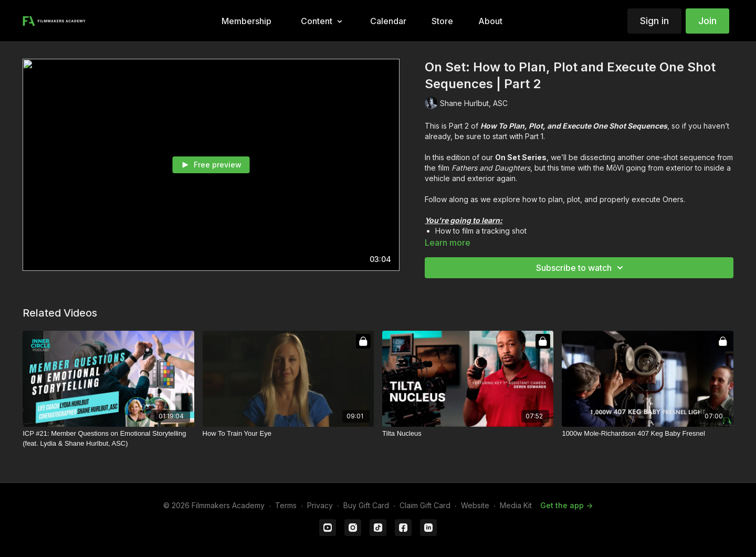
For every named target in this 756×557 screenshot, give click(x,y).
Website (475, 505)
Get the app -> (566, 505)
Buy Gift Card (366, 505)
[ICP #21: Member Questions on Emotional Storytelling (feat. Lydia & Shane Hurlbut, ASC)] (108, 439)
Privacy (320, 505)
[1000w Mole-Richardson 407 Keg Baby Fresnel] (647, 434)
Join (707, 21)
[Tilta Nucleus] (468, 434)
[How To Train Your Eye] (288, 434)
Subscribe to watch (581, 268)
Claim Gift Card (425, 505)
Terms (286, 505)
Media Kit (516, 505)
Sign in (654, 21)
